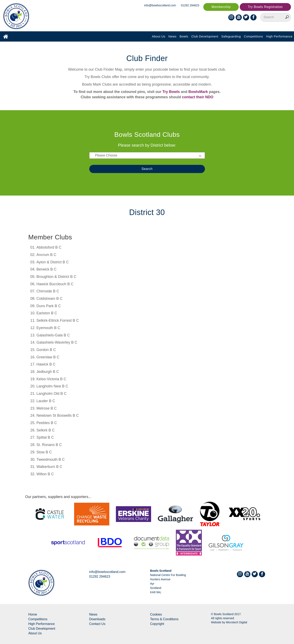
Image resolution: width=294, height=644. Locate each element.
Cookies (156, 614)
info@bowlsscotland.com (160, 5)
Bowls (184, 36)
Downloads (97, 619)
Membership (221, 7)
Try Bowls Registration (265, 7)
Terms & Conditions (164, 619)
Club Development (205, 36)
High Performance (279, 36)
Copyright (157, 624)
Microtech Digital (236, 622)
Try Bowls (171, 92)
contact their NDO (198, 97)
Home (33, 614)
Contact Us (97, 624)
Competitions (253, 36)
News (172, 36)
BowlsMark (198, 92)
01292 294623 (190, 5)
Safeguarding (231, 36)
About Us (159, 36)
